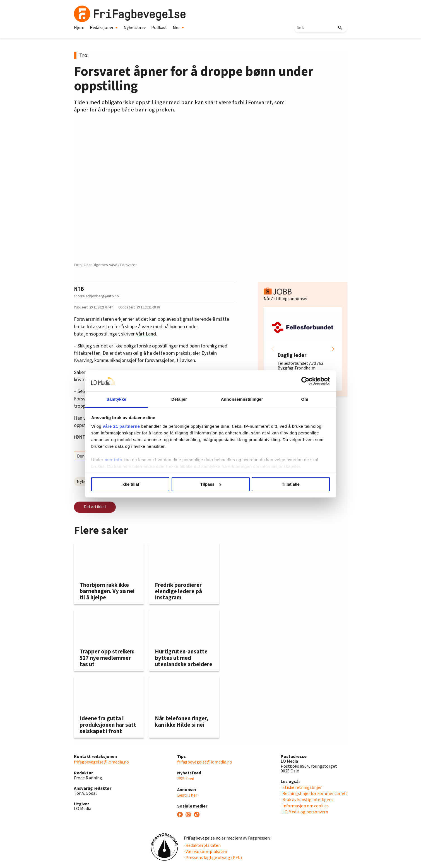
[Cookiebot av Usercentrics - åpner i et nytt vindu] (305, 381)
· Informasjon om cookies (305, 806)
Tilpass (211, 484)
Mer (179, 28)
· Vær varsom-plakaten (205, 852)
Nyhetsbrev (135, 28)
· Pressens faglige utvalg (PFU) (213, 858)
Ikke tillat (130, 484)
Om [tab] (305, 399)
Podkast (159, 28)
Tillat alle (291, 484)
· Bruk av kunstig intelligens (307, 800)
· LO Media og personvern (304, 812)
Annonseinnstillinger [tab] (242, 399)
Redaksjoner (104, 28)
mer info (113, 460)
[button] (333, 349)
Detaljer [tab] (179, 399)
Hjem (79, 28)
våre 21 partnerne (121, 426)
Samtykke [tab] (116, 399)
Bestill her (187, 795)
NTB (79, 289)
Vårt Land (146, 334)
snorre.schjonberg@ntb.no (96, 296)
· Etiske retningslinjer (301, 787)
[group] (303, 349)
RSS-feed (186, 779)
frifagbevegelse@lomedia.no (101, 762)
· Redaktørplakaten (202, 845)
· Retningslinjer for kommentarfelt (314, 794)
